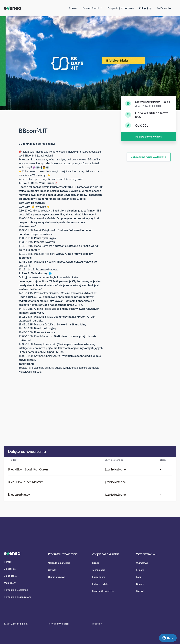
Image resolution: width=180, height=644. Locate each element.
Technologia (99, 570)
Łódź (139, 577)
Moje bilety (10, 583)
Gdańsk (140, 584)
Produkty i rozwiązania (63, 554)
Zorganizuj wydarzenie (121, 8)
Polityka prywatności (58, 624)
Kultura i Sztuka (101, 584)
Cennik (52, 570)
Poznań (140, 591)
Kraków (140, 570)
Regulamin (97, 624)
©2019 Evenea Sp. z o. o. (16, 624)
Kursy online (99, 577)
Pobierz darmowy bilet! (149, 136)
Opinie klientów (56, 577)
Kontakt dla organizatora (17, 597)
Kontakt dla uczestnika (16, 590)
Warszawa (142, 563)
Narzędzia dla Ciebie (59, 563)
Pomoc (73, 8)
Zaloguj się (145, 8)
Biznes (95, 563)
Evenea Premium (92, 8)
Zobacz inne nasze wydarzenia (149, 157)
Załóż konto (164, 8)
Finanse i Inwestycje (103, 591)
